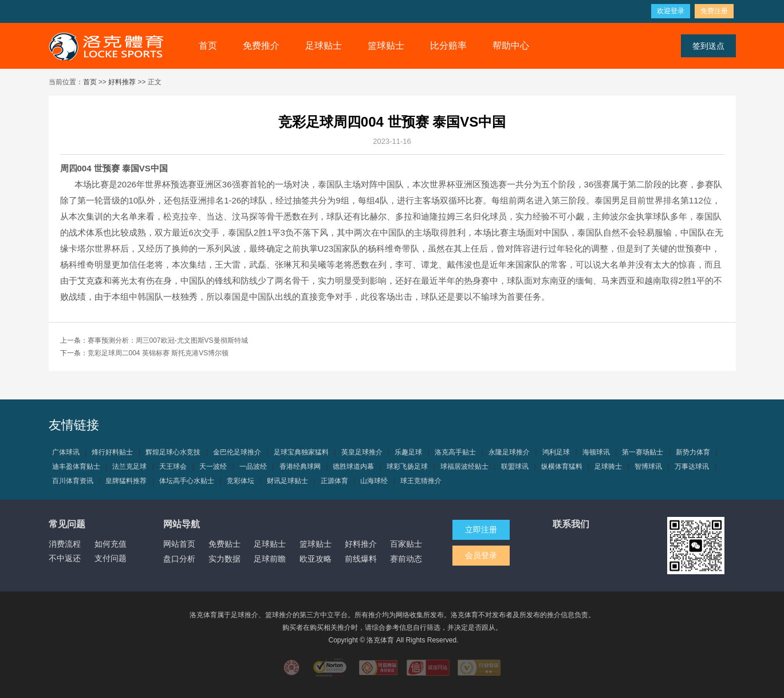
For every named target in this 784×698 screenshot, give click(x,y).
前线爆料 (361, 559)
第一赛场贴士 (643, 452)
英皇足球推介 (362, 452)
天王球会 (173, 466)
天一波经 (213, 466)
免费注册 (714, 11)
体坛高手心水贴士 (187, 481)
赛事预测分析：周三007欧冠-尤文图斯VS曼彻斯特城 (168, 340)
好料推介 (361, 544)
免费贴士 (224, 544)
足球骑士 (608, 466)
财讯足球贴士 (287, 481)
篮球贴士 (386, 46)
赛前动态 (406, 559)
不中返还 (65, 558)
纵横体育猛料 (562, 466)
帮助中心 (511, 46)
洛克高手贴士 (455, 452)
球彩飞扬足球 (407, 466)
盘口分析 (179, 559)
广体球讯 (66, 452)
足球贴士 (324, 46)
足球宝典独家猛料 (301, 452)
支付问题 (111, 558)
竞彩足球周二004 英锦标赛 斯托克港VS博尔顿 (158, 353)
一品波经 (253, 466)
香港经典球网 (300, 466)
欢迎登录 (671, 11)
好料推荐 (122, 82)
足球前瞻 (270, 559)
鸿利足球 (556, 452)
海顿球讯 (596, 452)
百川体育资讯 (73, 481)
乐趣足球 (408, 452)
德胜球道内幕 (353, 466)
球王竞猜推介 (421, 481)
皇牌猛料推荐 (126, 481)
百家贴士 (406, 544)
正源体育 (334, 481)
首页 (208, 46)
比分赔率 (448, 46)
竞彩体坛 (241, 481)
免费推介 (261, 46)
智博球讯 (648, 466)
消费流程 (65, 544)
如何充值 (111, 544)
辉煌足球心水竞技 (173, 452)
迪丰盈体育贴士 (76, 466)
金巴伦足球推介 (237, 452)
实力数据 (224, 559)
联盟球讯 (515, 466)
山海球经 (374, 481)
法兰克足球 (129, 466)
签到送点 (708, 46)
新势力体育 (693, 452)
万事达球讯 (692, 466)
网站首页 (179, 544)
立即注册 (481, 530)
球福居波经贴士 (464, 466)
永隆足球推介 (509, 452)
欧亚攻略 (316, 559)
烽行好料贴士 (112, 452)
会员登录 (481, 555)
